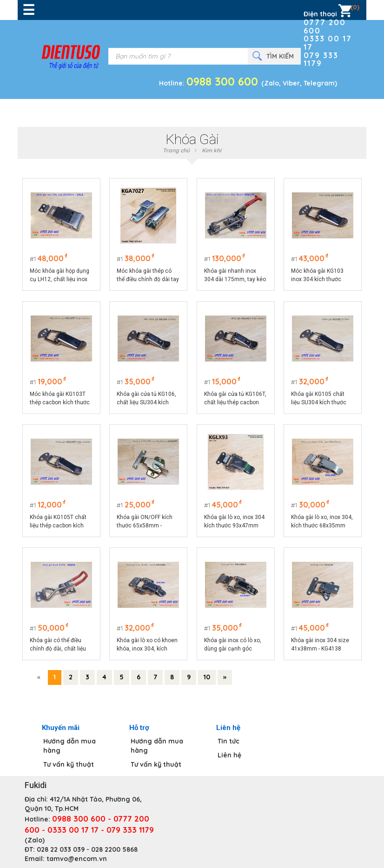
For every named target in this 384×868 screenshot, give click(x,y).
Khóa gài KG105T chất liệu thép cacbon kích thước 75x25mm (58, 522)
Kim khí (212, 150)
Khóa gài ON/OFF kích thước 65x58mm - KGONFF (145, 522)
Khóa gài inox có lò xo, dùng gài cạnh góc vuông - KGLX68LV (233, 645)
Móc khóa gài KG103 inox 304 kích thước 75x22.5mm (318, 276)
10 (207, 677)
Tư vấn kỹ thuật (69, 764)
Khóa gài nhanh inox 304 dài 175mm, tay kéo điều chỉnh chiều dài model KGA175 (235, 276)
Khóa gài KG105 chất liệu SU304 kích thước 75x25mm (319, 399)
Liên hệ (229, 755)
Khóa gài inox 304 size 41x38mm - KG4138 (321, 644)
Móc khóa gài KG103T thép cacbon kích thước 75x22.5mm (60, 399)
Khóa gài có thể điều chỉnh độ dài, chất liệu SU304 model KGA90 (58, 645)
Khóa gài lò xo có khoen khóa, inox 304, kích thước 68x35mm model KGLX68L (148, 645)
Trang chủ (176, 150)
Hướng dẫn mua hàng (70, 746)
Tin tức (228, 741)
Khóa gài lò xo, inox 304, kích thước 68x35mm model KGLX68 (322, 522)
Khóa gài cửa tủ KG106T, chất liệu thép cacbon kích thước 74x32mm (235, 399)
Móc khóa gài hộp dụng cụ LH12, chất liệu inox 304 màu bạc (60, 276)
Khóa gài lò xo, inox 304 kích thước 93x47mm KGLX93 (234, 522)
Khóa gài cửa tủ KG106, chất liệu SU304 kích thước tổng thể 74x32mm (147, 399)
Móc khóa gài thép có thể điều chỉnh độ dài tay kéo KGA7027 (148, 276)
